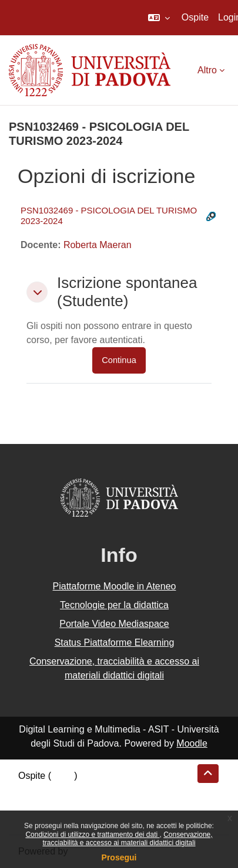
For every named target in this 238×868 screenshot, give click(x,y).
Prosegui (119, 857)
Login (63, 776)
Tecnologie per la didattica (114, 605)
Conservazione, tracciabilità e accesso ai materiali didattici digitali (127, 839)
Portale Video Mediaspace (114, 624)
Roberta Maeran (98, 245)
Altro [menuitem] (207, 70)
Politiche (36, 804)
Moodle (192, 743)
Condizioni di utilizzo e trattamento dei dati (92, 835)
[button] (159, 18)
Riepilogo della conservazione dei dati (97, 790)
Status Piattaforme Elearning (115, 642)
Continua (119, 360)
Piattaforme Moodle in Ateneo (115, 586)
